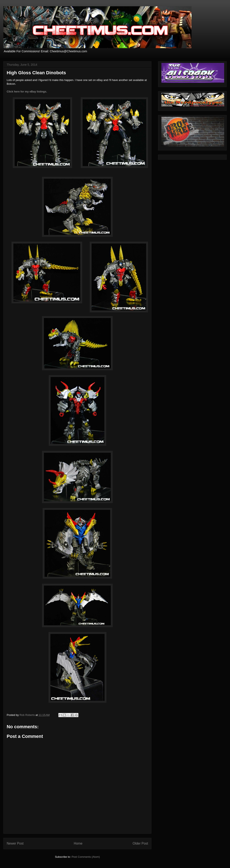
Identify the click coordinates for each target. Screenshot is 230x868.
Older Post (140, 843)
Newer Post (15, 843)
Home (78, 843)
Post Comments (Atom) (86, 857)
